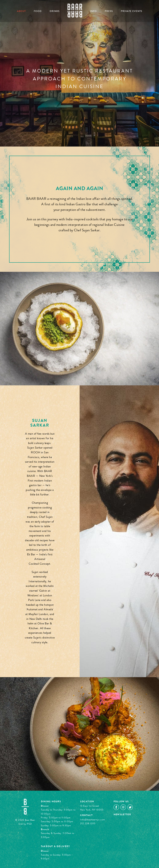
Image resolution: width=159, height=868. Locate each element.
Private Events (132, 11)
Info (93, 11)
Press (109, 11)
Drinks (55, 11)
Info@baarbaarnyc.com (93, 820)
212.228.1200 (88, 823)
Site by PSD (25, 824)
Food (38, 11)
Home (75, 11)
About (21, 11)
